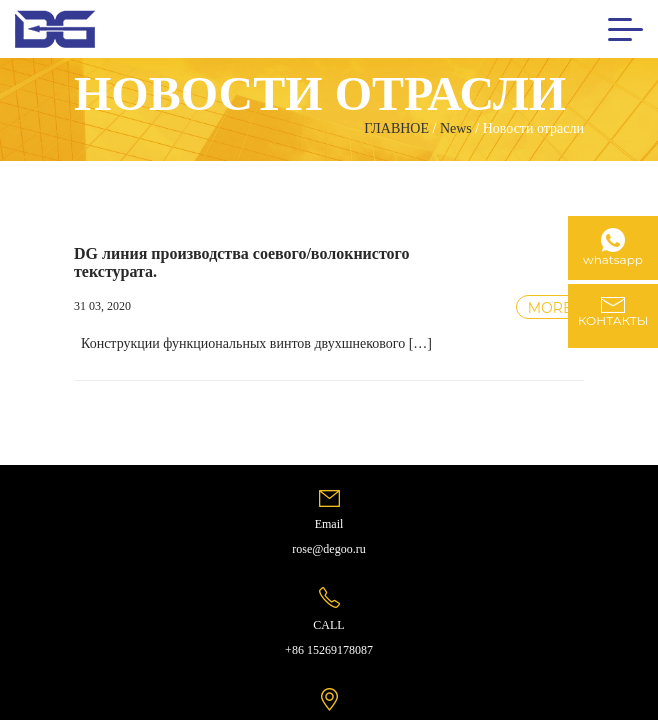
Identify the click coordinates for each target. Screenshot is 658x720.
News (456, 128)
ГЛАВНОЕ (396, 128)
